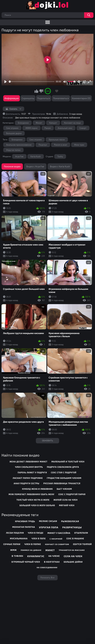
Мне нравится (36, 91)
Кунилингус (36, 556)
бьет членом (64, 489)
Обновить (47, 441)
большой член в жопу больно (37, 505)
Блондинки (23, 123)
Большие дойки (73, 562)
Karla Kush (36, 156)
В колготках (52, 562)
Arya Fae (19, 156)
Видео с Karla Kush (60, 166)
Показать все (47, 578)
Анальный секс (65, 128)
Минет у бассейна (59, 533)
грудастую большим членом (64, 478)
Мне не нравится (41, 91)
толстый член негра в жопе (33, 500)
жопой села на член (66, 500)
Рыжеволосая (70, 521)
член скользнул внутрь (29, 467)
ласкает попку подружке (28, 478)
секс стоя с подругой (64, 473)
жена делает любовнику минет (29, 462)
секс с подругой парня (72, 494)
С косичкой (56, 539)
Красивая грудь (25, 521)
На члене (54, 556)
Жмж (13, 550)
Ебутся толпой (82, 544)
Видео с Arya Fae (35, 166)
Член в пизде (36, 533)
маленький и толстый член (68, 462)
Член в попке (33, 544)
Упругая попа (49, 527)
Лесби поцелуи (15, 533)
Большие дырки (14, 133)
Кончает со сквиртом (57, 544)
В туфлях (17, 556)
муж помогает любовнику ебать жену (31, 494)
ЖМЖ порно (31, 128)
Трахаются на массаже (72, 550)
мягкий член (67, 505)
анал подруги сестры (27, 483)
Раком (48, 128)
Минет (39, 123)
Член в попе (39, 539)
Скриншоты (28, 98)
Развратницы (72, 527)
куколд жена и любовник (37, 489)
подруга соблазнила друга (63, 467)
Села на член (73, 556)
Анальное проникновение (19, 145)
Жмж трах (79, 145)
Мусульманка (19, 538)
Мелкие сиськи (48, 521)
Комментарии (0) (81, 98)
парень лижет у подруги (32, 473)
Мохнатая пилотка (24, 527)
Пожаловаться (61, 98)
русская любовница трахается (62, 483)
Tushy (60, 156)
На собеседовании (47, 567)
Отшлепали (81, 533)
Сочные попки (12, 544)
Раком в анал (61, 145)
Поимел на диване (31, 550)
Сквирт (83, 128)
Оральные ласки (57, 140)
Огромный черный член (26, 562)
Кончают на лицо (72, 123)
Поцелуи (43, 145)
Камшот (53, 123)
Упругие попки (13, 150)
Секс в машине (75, 539)
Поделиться (44, 98)
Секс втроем (12, 128)
